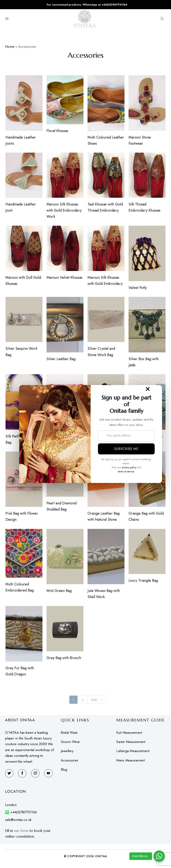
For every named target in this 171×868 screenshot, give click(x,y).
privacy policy (129, 467)
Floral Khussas (57, 131)
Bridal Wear (70, 735)
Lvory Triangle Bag (143, 582)
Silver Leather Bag (61, 360)
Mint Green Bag (59, 593)
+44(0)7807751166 (24, 814)
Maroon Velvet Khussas (64, 278)
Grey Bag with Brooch (64, 660)
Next (97, 702)
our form (21, 833)
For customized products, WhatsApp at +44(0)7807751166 (87, 5)
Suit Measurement (130, 735)
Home (10, 47)
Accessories (70, 762)
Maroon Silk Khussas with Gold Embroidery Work (64, 211)
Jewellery (68, 753)
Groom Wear (71, 744)
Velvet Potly (138, 289)
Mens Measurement (131, 762)
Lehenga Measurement (134, 753)
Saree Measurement (132, 744)
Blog (64, 772)
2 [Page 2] (83, 702)
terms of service (126, 472)
